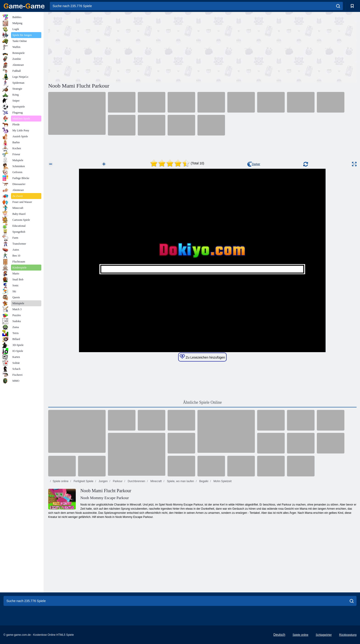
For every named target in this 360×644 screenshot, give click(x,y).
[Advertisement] (125, 47)
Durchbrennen (136, 481)
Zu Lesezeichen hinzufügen (202, 357)
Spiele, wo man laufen (180, 481)
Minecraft (156, 481)
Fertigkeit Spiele (83, 481)
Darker (254, 164)
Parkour (117, 481)
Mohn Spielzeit (222, 481)
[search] (338, 6)
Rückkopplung (348, 635)
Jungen (103, 481)
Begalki (203, 481)
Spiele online (60, 481)
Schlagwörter (324, 635)
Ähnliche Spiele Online (202, 402)
